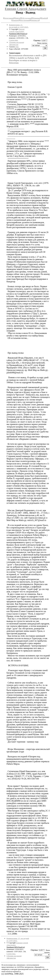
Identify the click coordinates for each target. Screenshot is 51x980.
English (44, 18)
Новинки (36, 18)
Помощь (15, 20)
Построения (25, 20)
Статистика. (14, 40)
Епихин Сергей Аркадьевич (26, 9)
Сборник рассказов (16, 42)
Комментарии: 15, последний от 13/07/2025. (19, 26)
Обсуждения (27, 18)
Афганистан (14, 45)
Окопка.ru (35, 20)
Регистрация (9, 18)
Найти (18, 18)
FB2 (17, 47)
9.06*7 (44, 40)
